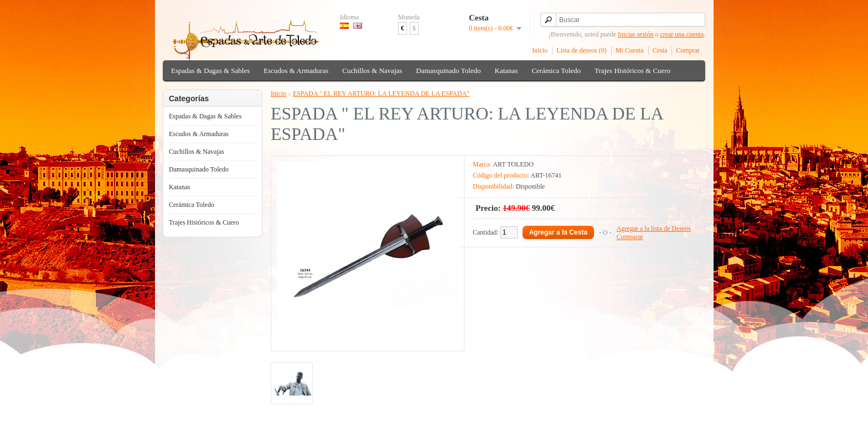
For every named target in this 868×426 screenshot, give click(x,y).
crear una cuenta (682, 34)
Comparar (630, 237)
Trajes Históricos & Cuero (632, 71)
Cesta (660, 50)
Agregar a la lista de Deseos (654, 228)
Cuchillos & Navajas (372, 71)
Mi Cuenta (630, 50)
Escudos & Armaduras (296, 71)
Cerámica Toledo (556, 71)
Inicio (540, 50)
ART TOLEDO (513, 164)
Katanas (507, 71)
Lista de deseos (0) (581, 50)
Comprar (688, 50)
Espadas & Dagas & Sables (210, 71)
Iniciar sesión (635, 34)
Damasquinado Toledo (449, 71)
